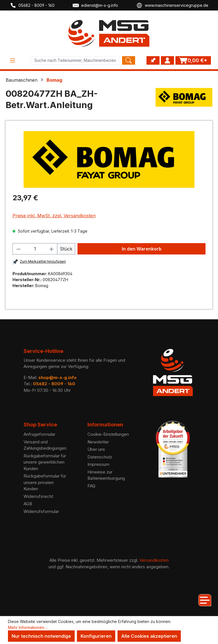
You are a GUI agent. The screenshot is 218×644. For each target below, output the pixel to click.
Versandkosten (154, 560)
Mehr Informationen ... (28, 627)
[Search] (129, 60)
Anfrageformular (39, 434)
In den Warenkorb (142, 249)
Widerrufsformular (41, 511)
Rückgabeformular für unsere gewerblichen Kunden (45, 462)
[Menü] (12, 60)
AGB (28, 504)
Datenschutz (100, 457)
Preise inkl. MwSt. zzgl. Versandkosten (54, 216)
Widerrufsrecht (38, 496)
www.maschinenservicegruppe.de (172, 5)
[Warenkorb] (193, 60)
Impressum (98, 464)
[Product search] (75, 60)
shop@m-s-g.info (57, 377)
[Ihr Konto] (167, 60)
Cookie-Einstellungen (108, 434)
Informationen (105, 425)
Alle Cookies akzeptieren (149, 636)
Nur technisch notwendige (41, 636)
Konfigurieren (96, 636)
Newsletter (98, 442)
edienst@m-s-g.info (95, 5)
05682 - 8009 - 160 (32, 5)
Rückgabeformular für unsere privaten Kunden (45, 482)
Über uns (96, 449)
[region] (109, 159)
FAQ (91, 486)
